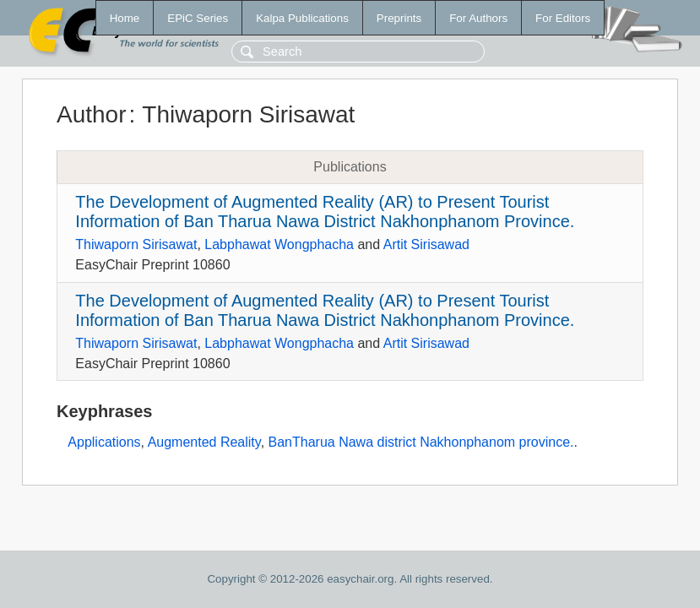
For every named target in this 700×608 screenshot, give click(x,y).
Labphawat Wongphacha (279, 244)
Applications (104, 442)
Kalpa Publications (302, 18)
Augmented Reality (204, 442)
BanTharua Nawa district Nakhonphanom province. (421, 442)
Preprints (399, 18)
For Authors (478, 18)
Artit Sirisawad (426, 244)
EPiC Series (198, 18)
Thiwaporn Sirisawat (136, 244)
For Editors (563, 18)
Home (125, 18)
